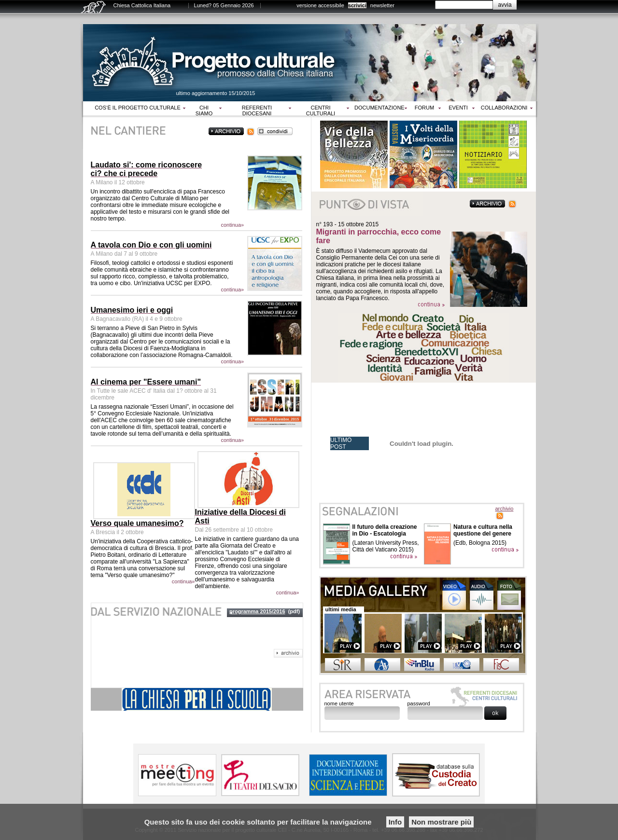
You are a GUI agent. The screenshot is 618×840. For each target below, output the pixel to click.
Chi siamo (204, 110)
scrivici (357, 5)
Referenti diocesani (257, 110)
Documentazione (379, 108)
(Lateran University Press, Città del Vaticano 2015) (386, 546)
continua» (233, 225)
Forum (424, 108)
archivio (505, 509)
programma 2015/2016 (257, 611)
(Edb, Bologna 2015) (480, 543)
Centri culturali (321, 110)
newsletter (382, 5)
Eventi (458, 108)
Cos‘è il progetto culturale (138, 108)
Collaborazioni (504, 108)
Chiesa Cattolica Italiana (142, 5)
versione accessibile (320, 5)
